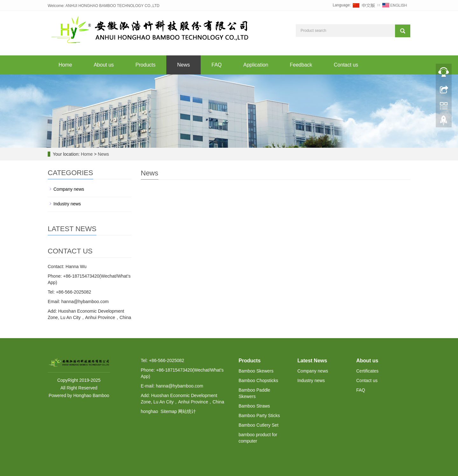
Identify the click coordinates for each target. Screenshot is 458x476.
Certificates (367, 371)
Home (65, 65)
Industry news (67, 204)
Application (256, 65)
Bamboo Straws (254, 406)
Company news (69, 189)
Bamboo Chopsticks (258, 380)
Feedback (301, 65)
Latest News (312, 361)
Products (146, 65)
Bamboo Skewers (256, 371)
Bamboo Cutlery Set (258, 425)
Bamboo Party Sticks (259, 416)
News (184, 65)
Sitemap (169, 411)
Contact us (346, 65)
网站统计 (187, 411)
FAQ (217, 65)
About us (104, 65)
